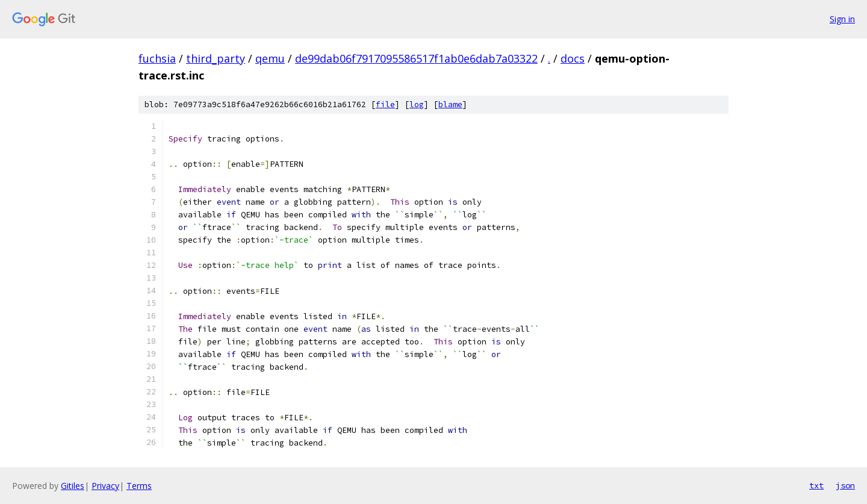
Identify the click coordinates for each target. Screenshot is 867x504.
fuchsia (157, 58)
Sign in (842, 19)
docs (573, 58)
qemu (270, 58)
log (417, 104)
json (845, 485)
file (385, 104)
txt (816, 485)
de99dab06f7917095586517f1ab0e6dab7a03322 (416, 58)
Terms (139, 486)
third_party (216, 58)
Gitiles (73, 486)
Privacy (105, 486)
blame (450, 104)
